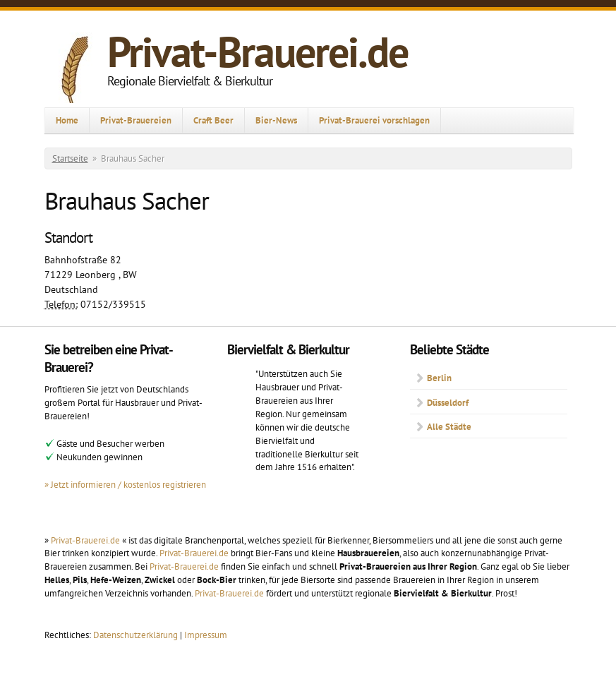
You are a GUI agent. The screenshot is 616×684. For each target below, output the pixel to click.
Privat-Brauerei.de (258, 52)
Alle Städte (449, 426)
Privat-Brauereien (136, 120)
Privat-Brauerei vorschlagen (374, 120)
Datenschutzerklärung (137, 635)
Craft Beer (213, 120)
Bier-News (276, 120)
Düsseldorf (448, 402)
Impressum (206, 635)
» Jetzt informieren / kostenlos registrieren (125, 484)
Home (67, 120)
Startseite (70, 158)
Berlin (439, 378)
